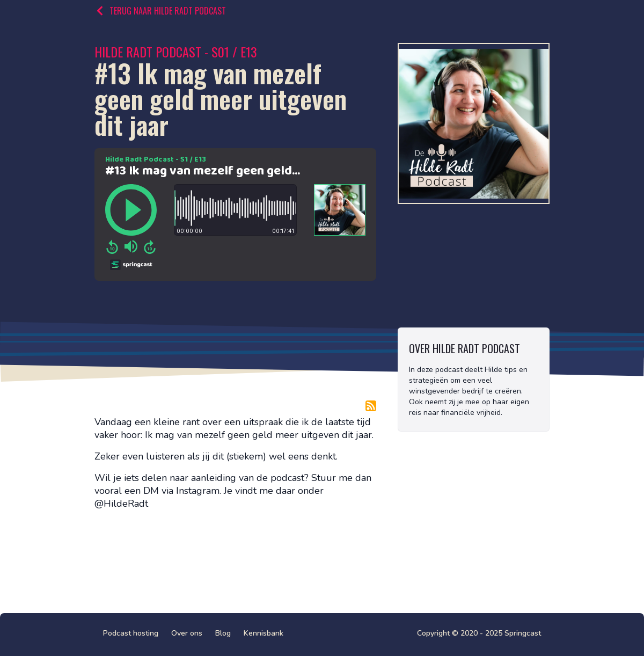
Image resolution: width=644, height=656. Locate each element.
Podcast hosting (131, 633)
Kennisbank (264, 633)
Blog (223, 633)
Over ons (187, 633)
